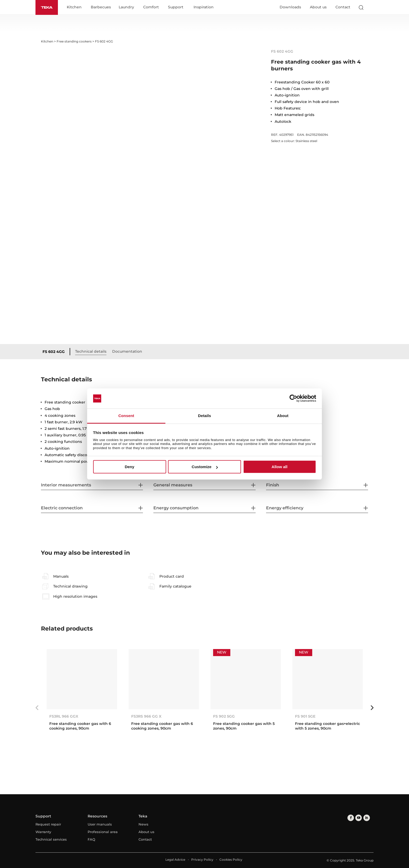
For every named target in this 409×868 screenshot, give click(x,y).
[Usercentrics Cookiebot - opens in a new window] (293, 399)
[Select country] (371, 7)
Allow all (279, 467)
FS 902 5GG (224, 716)
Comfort (151, 7)
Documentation (127, 351)
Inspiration (204, 7)
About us (318, 7)
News (143, 824)
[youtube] (359, 818)
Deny (130, 467)
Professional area (103, 832)
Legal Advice (175, 860)
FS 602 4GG (54, 352)
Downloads (290, 7)
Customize (205, 467)
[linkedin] (366, 818)
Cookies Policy (231, 860)
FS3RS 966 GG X (146, 716)
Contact (343, 7)
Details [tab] (204, 416)
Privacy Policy (202, 860)
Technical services (51, 839)
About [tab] (283, 416)
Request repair (48, 824)
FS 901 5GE (305, 716)
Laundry (126, 7)
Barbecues (101, 7)
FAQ (91, 839)
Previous (37, 708)
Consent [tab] (126, 416)
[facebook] (351, 818)
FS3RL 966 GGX (64, 716)
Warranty (43, 832)
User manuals (100, 824)
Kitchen (74, 7)
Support (176, 7)
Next (372, 708)
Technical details (91, 351)
